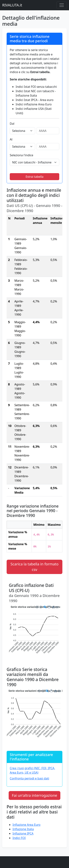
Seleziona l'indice (22, 155)
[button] (37, 607)
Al (11, 139)
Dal (12, 124)
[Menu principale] (62, 5)
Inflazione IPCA (23, 833)
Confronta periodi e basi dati (29, 778)
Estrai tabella (34, 177)
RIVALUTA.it (12, 5)
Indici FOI (19, 838)
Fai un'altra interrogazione (34, 795)
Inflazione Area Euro (26, 825)
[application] (34, 632)
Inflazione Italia (23, 829)
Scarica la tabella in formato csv (34, 567)
